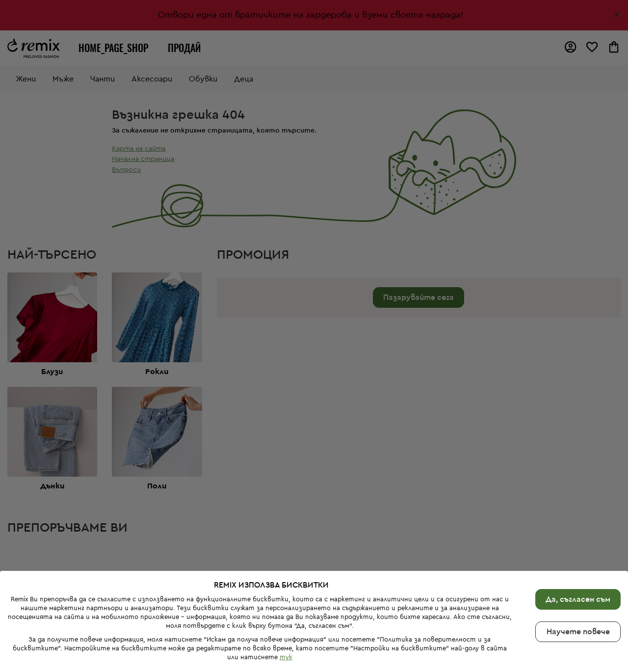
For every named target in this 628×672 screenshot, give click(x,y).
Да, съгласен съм (578, 573)
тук (286, 631)
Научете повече (578, 605)
